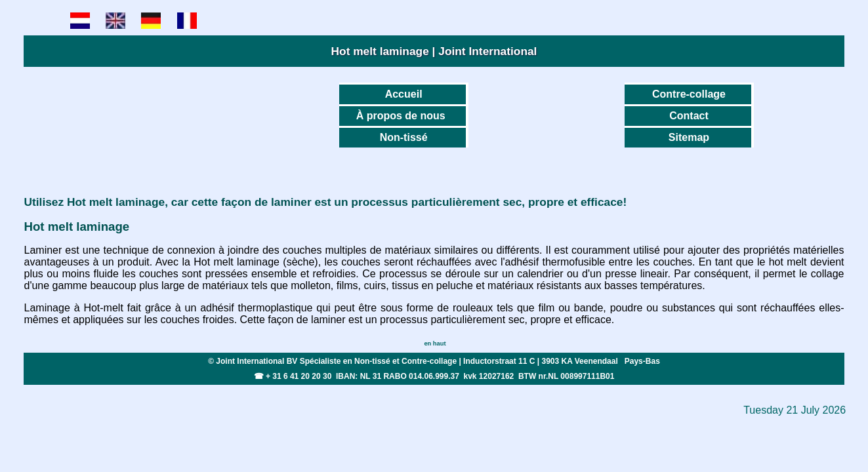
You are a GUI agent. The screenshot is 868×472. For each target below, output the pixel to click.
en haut (435, 344)
